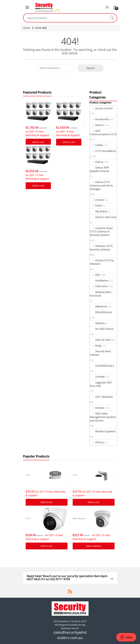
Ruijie (96, 346)
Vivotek (97, 408)
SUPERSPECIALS (102, 366)
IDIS (95, 275)
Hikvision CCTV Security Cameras (101, 248)
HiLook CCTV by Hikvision (102, 262)
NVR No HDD (100, 340)
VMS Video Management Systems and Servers (103, 417)
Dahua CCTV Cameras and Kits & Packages (101, 185)
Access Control (101, 108)
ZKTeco (97, 442)
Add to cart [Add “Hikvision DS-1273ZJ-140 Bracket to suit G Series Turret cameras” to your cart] (93, 502)
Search (112, 18)
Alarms (97, 125)
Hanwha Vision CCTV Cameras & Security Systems (101, 232)
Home (27, 28)
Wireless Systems (103, 431)
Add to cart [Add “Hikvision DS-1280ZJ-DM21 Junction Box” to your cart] (46, 502)
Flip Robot (98, 211)
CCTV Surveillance (103, 151)
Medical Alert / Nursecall (101, 294)
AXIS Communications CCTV (103, 132)
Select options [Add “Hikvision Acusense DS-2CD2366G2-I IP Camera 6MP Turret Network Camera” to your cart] (94, 546)
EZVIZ (96, 206)
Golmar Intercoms (103, 217)
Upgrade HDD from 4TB (101, 384)
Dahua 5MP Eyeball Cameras (100, 169)
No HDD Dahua (102, 329)
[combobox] (65, 18)
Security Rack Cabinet (100, 353)
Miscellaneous (101, 312)
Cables (96, 145)
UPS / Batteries (101, 397)
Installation (99, 280)
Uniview (97, 377)
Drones (97, 200)
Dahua (96, 162)
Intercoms (98, 286)
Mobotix (97, 323)
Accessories (99, 119)
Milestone (98, 306)
